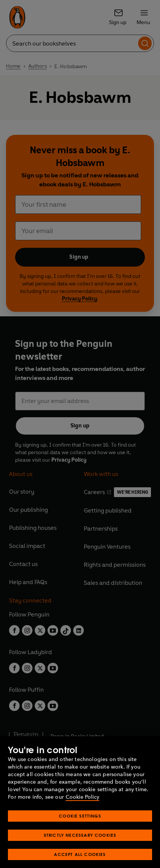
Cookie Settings (80, 831)
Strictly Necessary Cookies (80, 850)
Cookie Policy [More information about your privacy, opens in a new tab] (82, 812)
